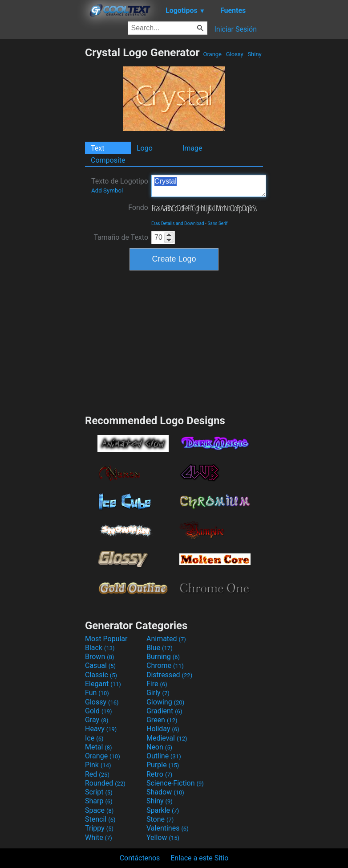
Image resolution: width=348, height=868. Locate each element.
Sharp (99, 801)
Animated (166, 639)
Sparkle (163, 810)
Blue (160, 648)
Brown (99, 657)
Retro (159, 774)
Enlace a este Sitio (199, 858)
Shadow (165, 792)
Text (97, 148)
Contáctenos (140, 858)
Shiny (255, 54)
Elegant (103, 684)
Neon (159, 747)
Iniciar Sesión (235, 29)
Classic (101, 675)
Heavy (101, 729)
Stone (160, 819)
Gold (99, 711)
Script (99, 792)
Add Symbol (107, 190)
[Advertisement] (42, 180)
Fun (97, 693)
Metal (99, 747)
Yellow (163, 837)
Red (97, 774)
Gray (97, 720)
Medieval (167, 738)
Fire (157, 684)
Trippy (99, 828)
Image (192, 148)
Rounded (105, 783)
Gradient (164, 711)
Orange (212, 54)
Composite (108, 160)
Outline (164, 756)
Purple (163, 765)
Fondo (138, 207)
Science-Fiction (175, 783)
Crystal (209, 186)
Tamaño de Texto (121, 237)
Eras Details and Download (178, 223)
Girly (158, 693)
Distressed (169, 675)
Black (100, 648)
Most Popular (106, 639)
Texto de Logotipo (120, 185)
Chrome (165, 665)
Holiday (163, 729)
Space (99, 810)
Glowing (165, 702)
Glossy (234, 54)
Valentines (168, 828)
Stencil (100, 819)
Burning (163, 657)
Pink (98, 765)
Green (162, 720)
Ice (94, 738)
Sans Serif (217, 223)
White (99, 837)
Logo (145, 148)
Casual (100, 665)
